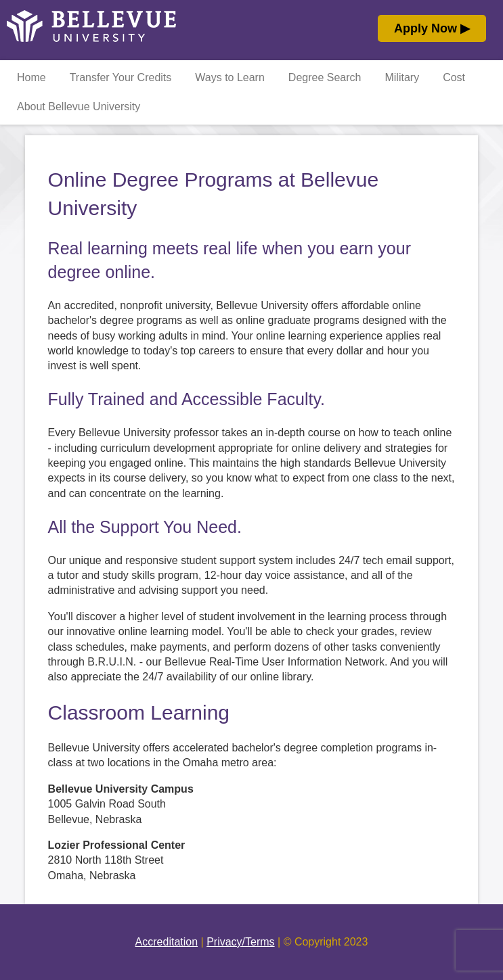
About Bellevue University (79, 107)
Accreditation (167, 942)
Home (31, 77)
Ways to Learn (230, 77)
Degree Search (325, 77)
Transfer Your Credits (121, 77)
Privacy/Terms (240, 942)
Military (402, 77)
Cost (454, 77)
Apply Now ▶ (432, 28)
